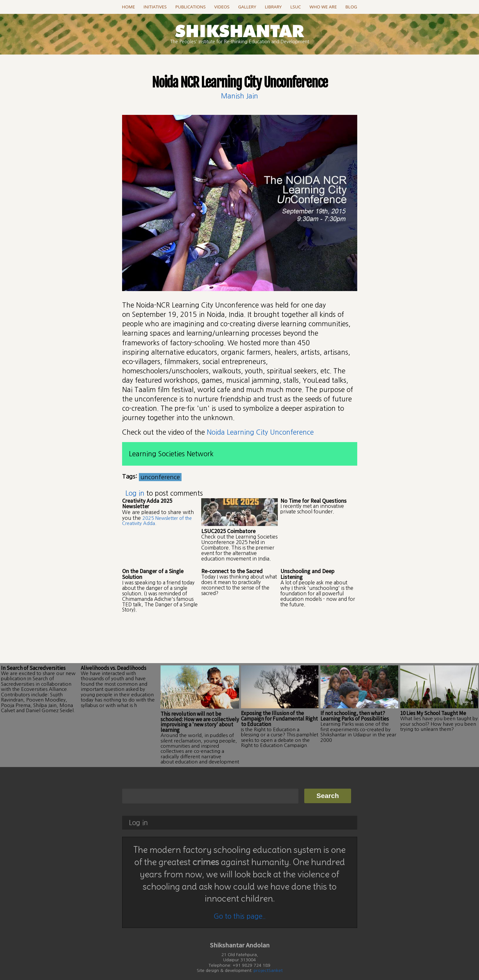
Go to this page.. (239, 903)
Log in (135, 493)
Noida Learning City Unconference (260, 432)
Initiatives (155, 7)
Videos (222, 7)
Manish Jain (239, 96)
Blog (351, 7)
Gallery (247, 7)
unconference (160, 477)
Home (129, 7)
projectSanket (268, 957)
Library (273, 7)
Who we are (323, 7)
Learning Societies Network (171, 454)
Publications (191, 7)
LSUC (296, 7)
